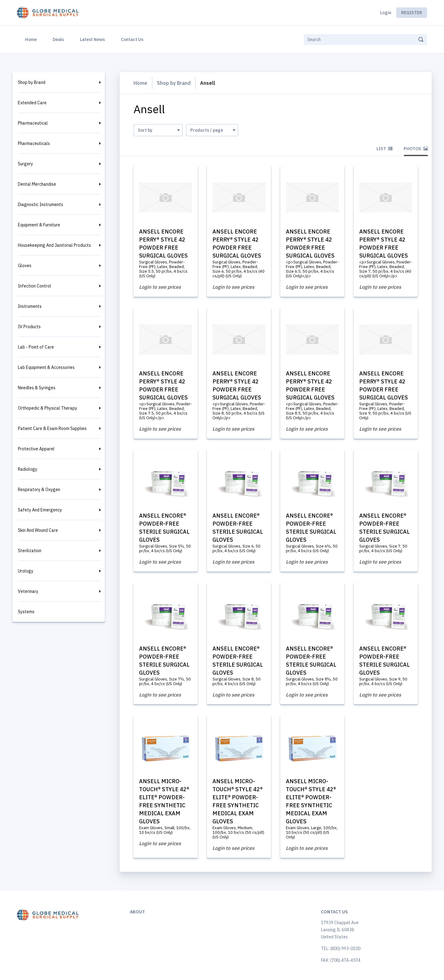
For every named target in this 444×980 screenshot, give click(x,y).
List (384, 149)
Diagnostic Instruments (41, 205)
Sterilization (30, 551)
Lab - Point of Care (36, 347)
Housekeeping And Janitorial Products (54, 245)
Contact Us (132, 39)
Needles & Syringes (37, 388)
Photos (416, 149)
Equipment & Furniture (39, 225)
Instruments (30, 306)
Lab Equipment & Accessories (46, 367)
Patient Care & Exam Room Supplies (52, 428)
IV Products (29, 327)
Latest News (92, 39)
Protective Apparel (36, 449)
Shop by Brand (32, 82)
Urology (26, 571)
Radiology (28, 469)
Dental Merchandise (37, 184)
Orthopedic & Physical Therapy (47, 408)
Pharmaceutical (33, 123)
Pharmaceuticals (34, 143)
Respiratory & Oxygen (39, 490)
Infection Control (35, 286)
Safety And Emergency (40, 510)
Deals (58, 39)
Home (32, 39)
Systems (26, 612)
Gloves (25, 266)
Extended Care (32, 103)
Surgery (25, 164)
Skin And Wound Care (38, 530)
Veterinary (28, 591)
